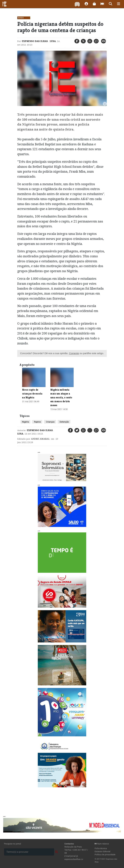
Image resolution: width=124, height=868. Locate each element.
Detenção (64, 422)
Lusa (52, 41)
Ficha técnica (101, 848)
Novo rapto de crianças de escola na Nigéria (32, 394)
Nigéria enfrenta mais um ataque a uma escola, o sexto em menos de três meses (61, 397)
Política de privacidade (105, 855)
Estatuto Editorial (102, 851)
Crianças (50, 422)
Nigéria (25, 422)
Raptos (37, 422)
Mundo (21, 18)
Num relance (102, 844)
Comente (74, 353)
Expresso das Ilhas (35, 41)
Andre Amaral (40, 439)
